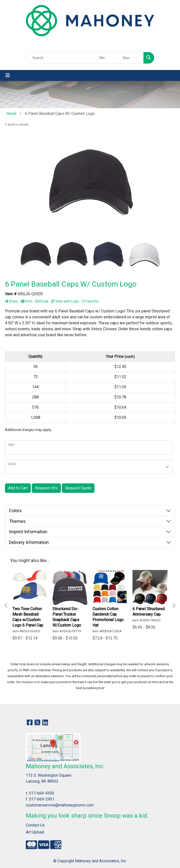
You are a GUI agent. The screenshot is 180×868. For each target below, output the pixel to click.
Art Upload (35, 832)
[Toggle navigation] (8, 75)
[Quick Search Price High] (132, 58)
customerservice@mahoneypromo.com (60, 805)
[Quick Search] (61, 58)
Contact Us (35, 825)
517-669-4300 (42, 793)
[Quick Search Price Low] (109, 58)
